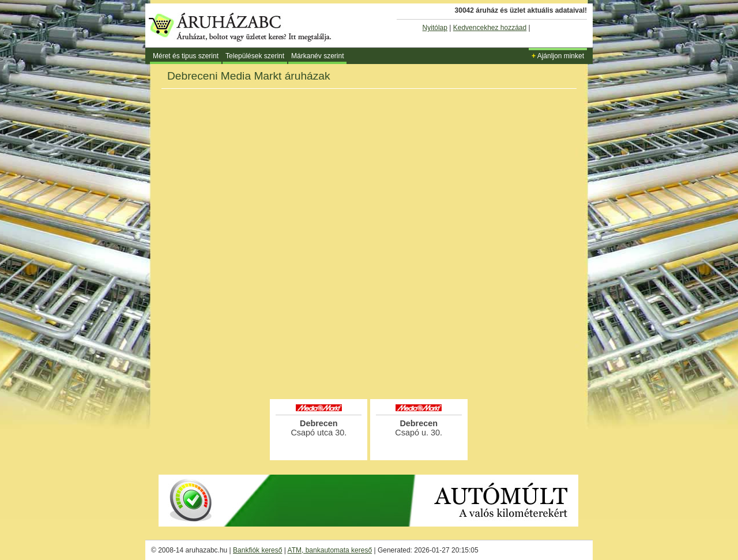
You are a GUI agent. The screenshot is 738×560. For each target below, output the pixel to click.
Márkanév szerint (317, 56)
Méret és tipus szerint (186, 56)
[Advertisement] (369, 366)
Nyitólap (435, 28)
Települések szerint (255, 56)
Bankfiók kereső (257, 550)
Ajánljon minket (558, 56)
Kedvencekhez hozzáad (490, 28)
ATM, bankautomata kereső (330, 550)
